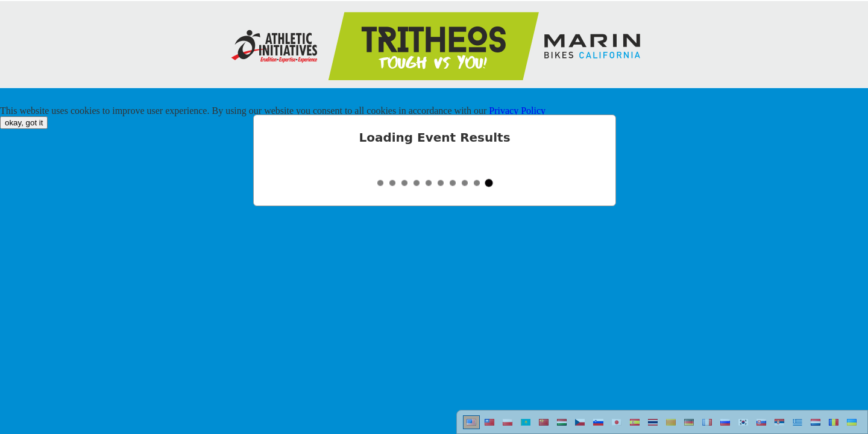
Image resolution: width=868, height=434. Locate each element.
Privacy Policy (517, 111)
